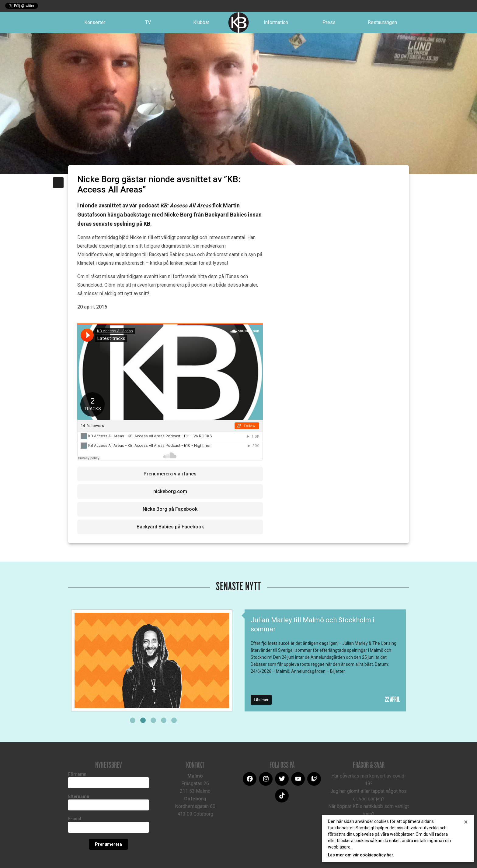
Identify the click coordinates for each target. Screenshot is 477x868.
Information (276, 22)
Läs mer (261, 700)
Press (329, 22)
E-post (75, 819)
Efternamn (79, 796)
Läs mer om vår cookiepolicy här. (361, 855)
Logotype (238, 23)
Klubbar (201, 22)
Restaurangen (382, 22)
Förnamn (77, 774)
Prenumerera (108, 844)
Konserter (95, 22)
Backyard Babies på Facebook (170, 527)
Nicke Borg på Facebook (170, 509)
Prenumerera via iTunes (170, 474)
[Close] (466, 822)
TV (148, 22)
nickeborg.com (170, 491)
